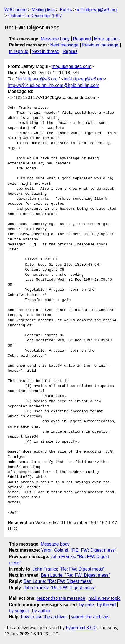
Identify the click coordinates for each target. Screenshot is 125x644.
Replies (70, 51)
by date (86, 605)
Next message (64, 45)
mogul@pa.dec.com (72, 66)
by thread (107, 605)
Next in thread (46, 51)
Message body (55, 39)
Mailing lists (43, 10)
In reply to (19, 51)
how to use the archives (44, 617)
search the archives (90, 617)
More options (107, 39)
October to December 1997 (35, 16)
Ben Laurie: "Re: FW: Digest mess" (76, 575)
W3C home (16, 10)
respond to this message (61, 598)
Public (66, 10)
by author (42, 611)
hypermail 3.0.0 (81, 628)
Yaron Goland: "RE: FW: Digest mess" (79, 550)
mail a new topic (105, 598)
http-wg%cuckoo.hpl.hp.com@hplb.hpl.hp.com (53, 85)
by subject (19, 611)
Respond (82, 39)
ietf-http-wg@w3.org (97, 10)
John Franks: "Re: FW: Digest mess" (68, 569)
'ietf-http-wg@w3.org (37, 79)
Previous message (100, 45)
